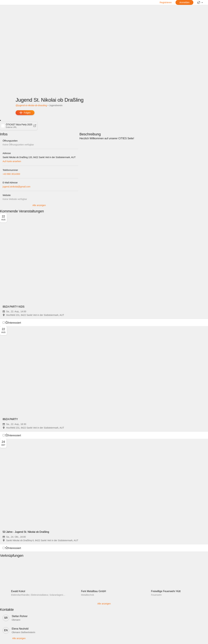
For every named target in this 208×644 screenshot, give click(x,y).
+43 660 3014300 (11, 174)
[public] (200, 2)
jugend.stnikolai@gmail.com (16, 187)
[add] (25, 113)
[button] (19, 126)
